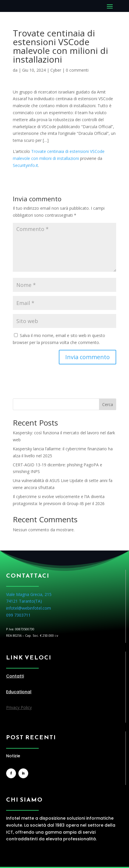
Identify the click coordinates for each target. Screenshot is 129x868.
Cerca (108, 404)
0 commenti (77, 70)
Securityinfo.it (25, 165)
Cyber (56, 70)
